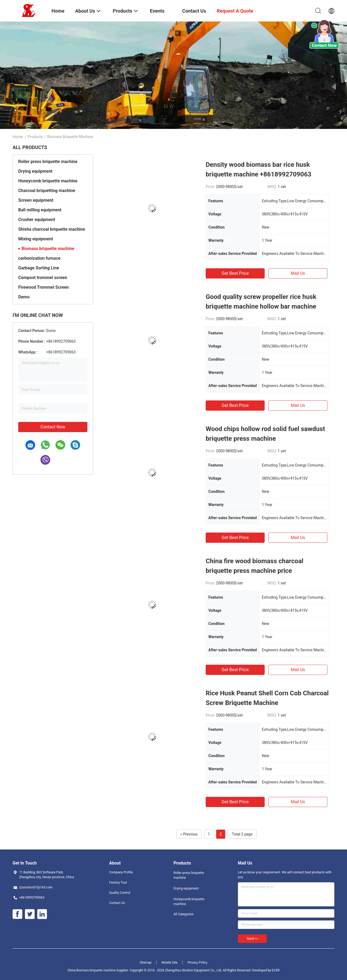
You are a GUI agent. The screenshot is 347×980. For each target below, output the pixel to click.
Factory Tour (118, 883)
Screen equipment (36, 200)
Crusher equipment (37, 220)
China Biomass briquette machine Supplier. (98, 970)
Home (18, 137)
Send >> (252, 939)
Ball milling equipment (40, 210)
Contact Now (53, 427)
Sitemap (146, 963)
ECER (276, 970)
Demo (24, 297)
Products (35, 137)
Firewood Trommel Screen (44, 287)
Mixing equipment (36, 239)
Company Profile (121, 872)
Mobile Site (169, 963)
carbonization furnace (39, 258)
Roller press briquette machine (48, 162)
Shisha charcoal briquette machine (52, 229)
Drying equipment (35, 171)
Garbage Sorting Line (39, 268)
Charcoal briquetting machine (47, 191)
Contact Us (117, 903)
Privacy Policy (197, 963)
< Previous (189, 834)
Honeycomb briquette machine (48, 181)
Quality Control (120, 893)
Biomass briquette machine (48, 249)
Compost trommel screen (43, 278)
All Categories (183, 914)
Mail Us (298, 273)
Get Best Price (235, 273)
